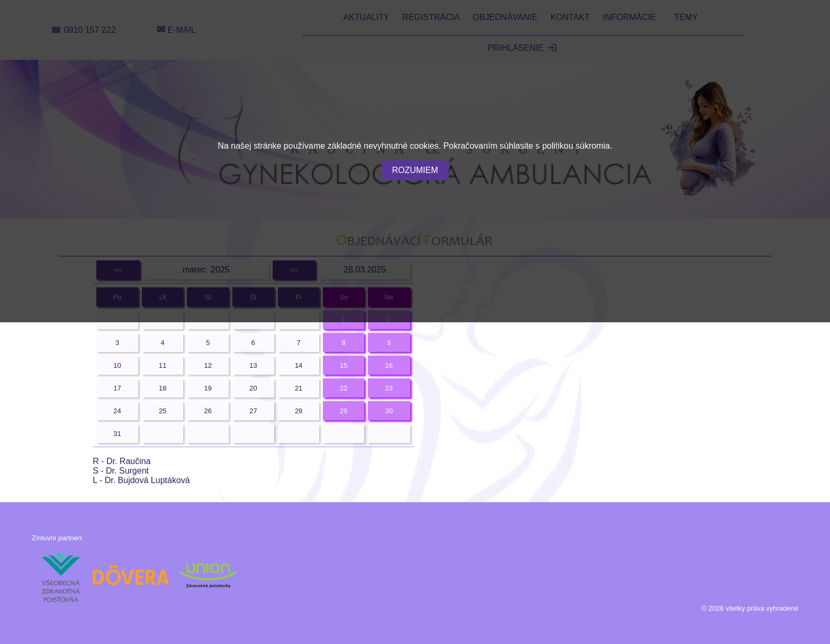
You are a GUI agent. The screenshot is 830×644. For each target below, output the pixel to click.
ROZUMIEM (415, 170)
